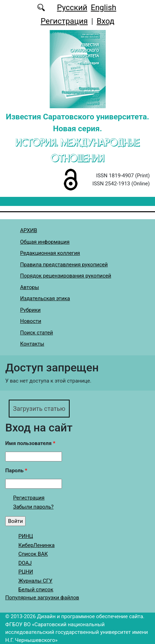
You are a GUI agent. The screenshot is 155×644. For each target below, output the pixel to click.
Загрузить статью (39, 409)
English (103, 7)
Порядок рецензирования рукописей (66, 276)
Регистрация (64, 21)
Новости (31, 321)
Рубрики (31, 310)
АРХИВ (29, 230)
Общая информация (45, 242)
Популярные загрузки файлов (42, 598)
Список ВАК (33, 554)
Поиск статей (37, 333)
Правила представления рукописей (64, 265)
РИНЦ (26, 536)
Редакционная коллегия (50, 253)
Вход (105, 21)
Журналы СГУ (36, 581)
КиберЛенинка (37, 545)
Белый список (36, 590)
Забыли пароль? (34, 507)
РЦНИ (26, 572)
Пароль (16, 471)
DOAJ (25, 563)
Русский (72, 7)
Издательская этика (45, 298)
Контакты (32, 344)
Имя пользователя (30, 443)
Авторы (30, 287)
